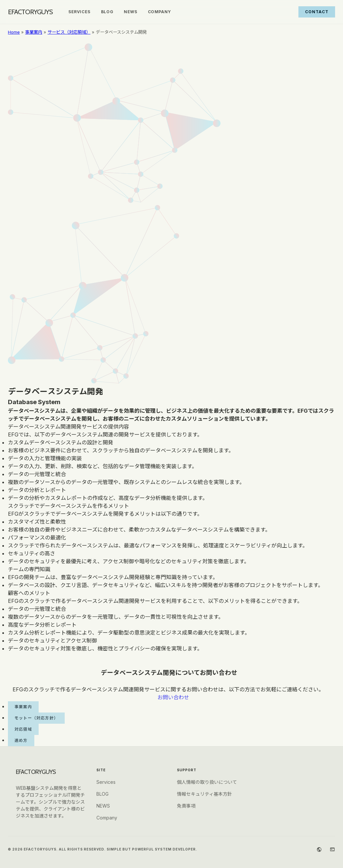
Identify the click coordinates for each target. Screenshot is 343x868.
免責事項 (186, 806)
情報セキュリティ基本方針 (205, 794)
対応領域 (23, 729)
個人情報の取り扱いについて (207, 782)
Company (159, 12)
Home (14, 32)
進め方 (21, 740)
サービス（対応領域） (69, 32)
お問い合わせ (173, 697)
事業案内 (34, 32)
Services (79, 12)
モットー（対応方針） (36, 718)
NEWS (130, 12)
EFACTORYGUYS (30, 12)
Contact (317, 12)
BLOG (107, 12)
